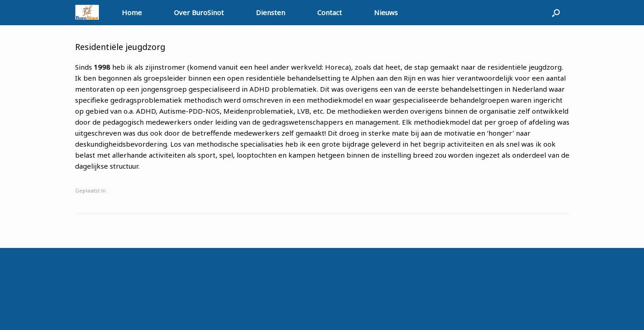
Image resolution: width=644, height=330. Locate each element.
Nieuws (386, 12)
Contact (330, 12)
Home (132, 12)
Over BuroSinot (199, 12)
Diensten (271, 12)
